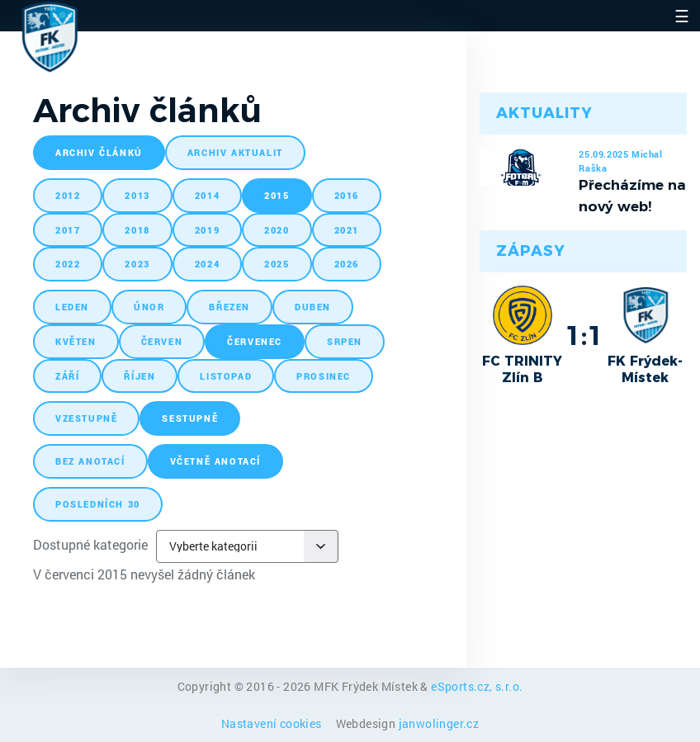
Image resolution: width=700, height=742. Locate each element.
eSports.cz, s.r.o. (477, 686)
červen (162, 341)
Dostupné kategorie (90, 544)
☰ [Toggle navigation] (682, 16)
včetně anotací (215, 461)
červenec (255, 341)
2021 (347, 230)
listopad (226, 376)
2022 (68, 264)
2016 (347, 195)
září (67, 376)
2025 (277, 264)
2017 (68, 230)
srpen (345, 341)
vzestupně (86, 418)
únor (149, 307)
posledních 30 (98, 504)
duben (313, 307)
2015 (277, 195)
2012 (68, 195)
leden (72, 307)
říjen (140, 376)
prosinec (324, 376)
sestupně (190, 418)
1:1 (584, 335)
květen (76, 341)
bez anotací (90, 461)
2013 (137, 195)
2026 (347, 264)
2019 (207, 230)
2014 (207, 195)
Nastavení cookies (273, 723)
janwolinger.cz (439, 723)
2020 (277, 230)
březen (229, 307)
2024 (207, 264)
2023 (137, 264)
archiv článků (99, 152)
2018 (137, 230)
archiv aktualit (235, 152)
